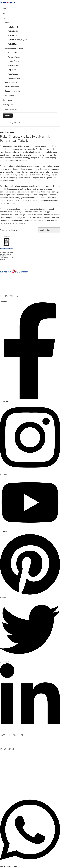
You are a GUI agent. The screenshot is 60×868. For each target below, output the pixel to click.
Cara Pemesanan (7, 757)
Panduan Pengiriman (8, 788)
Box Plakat (10, 95)
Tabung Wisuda (14, 78)
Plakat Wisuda (14, 65)
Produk (6, 18)
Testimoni (4, 763)
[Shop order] (49, 230)
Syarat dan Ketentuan (9, 785)
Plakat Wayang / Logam (17, 40)
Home (5, 9)
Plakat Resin (13, 31)
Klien (2, 765)
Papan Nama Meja (12, 91)
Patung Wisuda (14, 53)
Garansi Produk (6, 780)
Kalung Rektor (14, 61)
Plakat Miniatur (11, 83)
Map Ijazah (12, 70)
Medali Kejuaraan (12, 87)
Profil (5, 13)
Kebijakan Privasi (7, 791)
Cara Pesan (7, 100)
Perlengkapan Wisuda (14, 48)
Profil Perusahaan (7, 754)
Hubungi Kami (8, 105)
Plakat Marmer (14, 44)
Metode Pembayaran (8, 768)
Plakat (8, 23)
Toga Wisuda (13, 74)
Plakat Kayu (13, 35)
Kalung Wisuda (14, 57)
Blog (2, 771)
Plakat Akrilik (13, 27)
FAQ (2, 777)
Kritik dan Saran (6, 782)
